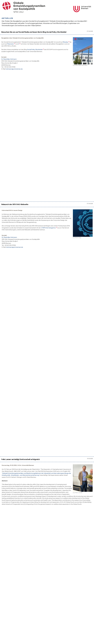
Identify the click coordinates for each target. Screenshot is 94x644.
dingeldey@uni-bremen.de (15, 253)
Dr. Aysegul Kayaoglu (8, 341)
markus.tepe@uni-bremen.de (15, 452)
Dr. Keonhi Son (6, 353)
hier (56, 533)
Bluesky (66, 42)
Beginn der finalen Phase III (12, 506)
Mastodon (11, 44)
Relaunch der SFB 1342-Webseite (15, 78)
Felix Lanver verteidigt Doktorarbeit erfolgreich (21, 129)
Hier (3, 421)
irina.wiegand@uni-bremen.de (16, 558)
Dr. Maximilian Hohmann (9, 59)
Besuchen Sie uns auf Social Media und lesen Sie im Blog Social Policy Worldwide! (34, 32)
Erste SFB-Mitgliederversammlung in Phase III (20, 371)
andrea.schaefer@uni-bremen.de (17, 263)
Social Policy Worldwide (35, 49)
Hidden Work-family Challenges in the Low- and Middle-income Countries (31, 271)
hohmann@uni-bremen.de (14, 69)
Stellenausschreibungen (33, 537)
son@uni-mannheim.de (13, 363)
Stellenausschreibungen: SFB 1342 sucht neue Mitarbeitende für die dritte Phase (34, 567)
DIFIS (18, 480)
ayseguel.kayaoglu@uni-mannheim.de (18, 349)
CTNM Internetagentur (48, 101)
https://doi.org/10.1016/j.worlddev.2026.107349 (42, 299)
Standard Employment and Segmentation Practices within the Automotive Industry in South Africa (41, 182)
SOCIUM (26, 470)
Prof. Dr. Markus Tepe (8, 442)
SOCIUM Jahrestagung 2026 (13, 460)
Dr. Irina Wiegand (7, 548)
